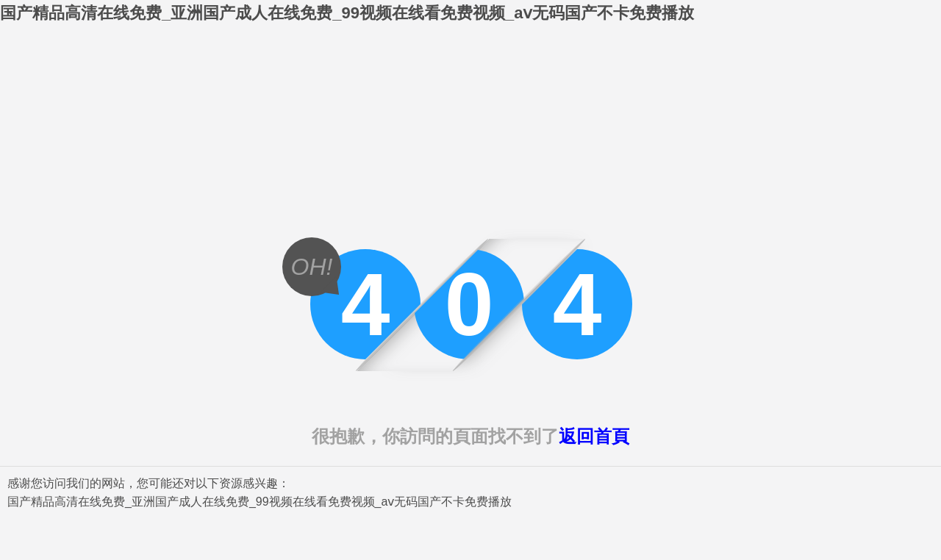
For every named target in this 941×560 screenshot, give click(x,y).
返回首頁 (594, 436)
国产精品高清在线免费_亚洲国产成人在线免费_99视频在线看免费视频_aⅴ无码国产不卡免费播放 (347, 13)
